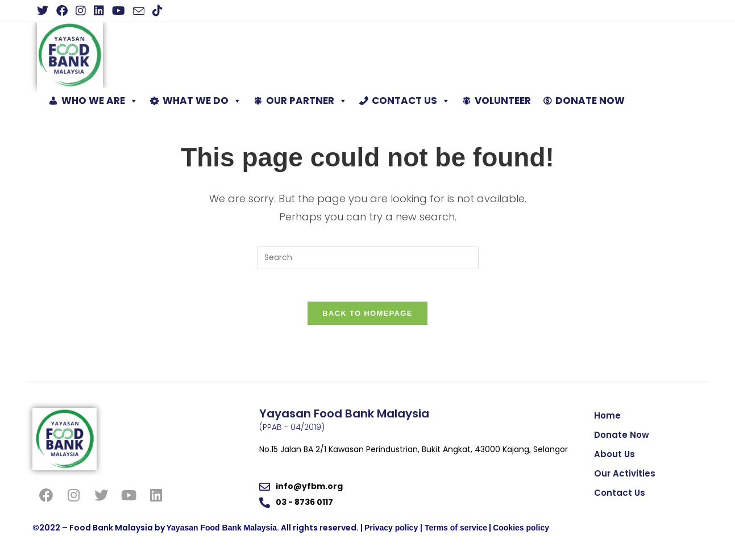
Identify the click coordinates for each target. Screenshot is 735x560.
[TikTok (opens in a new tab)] (157, 11)
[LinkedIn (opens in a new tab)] (99, 11)
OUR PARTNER (307, 101)
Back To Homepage (367, 315)
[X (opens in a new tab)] (45, 11)
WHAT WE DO (202, 101)
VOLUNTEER (503, 101)
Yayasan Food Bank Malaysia (222, 530)
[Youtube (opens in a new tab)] (119, 11)
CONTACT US (411, 101)
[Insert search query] (368, 258)
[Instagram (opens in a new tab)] (81, 11)
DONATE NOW (590, 101)
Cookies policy (521, 530)
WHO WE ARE (100, 101)
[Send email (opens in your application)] (139, 11)
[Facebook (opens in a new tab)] (62, 11)
